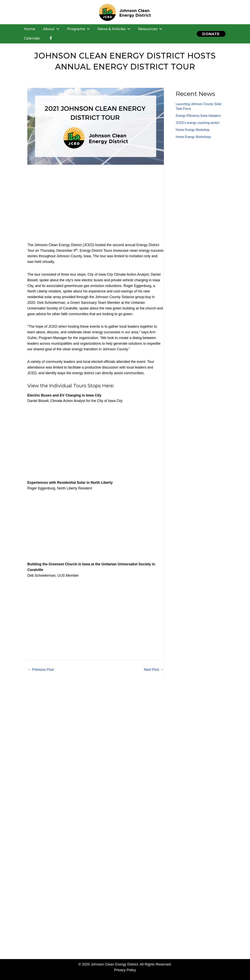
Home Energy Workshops (194, 137)
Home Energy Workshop (193, 130)
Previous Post (41, 670)
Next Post (154, 670)
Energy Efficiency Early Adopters (198, 116)
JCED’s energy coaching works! (198, 123)
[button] (211, 34)
